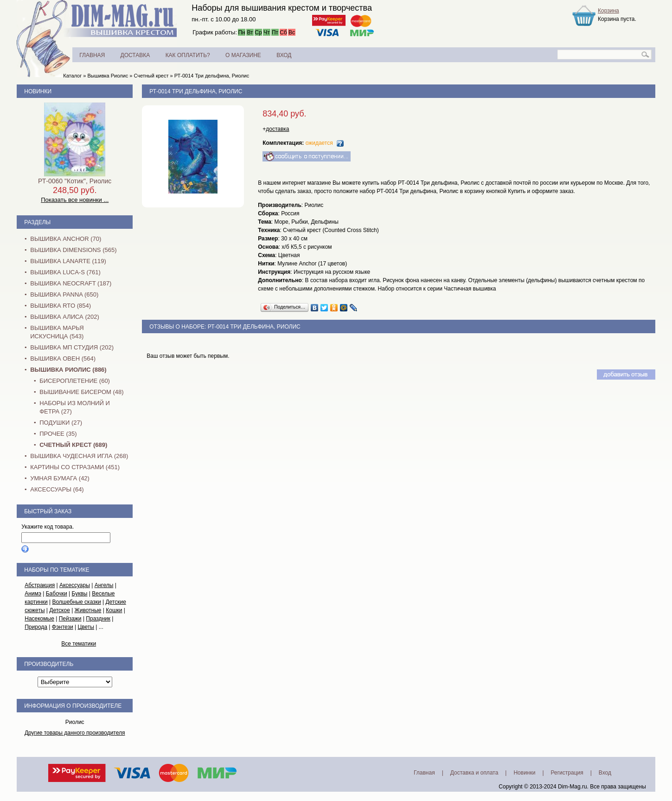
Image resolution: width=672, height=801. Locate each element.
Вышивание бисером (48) (81, 392)
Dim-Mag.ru (573, 787)
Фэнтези (63, 627)
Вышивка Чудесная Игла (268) (79, 456)
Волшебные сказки (76, 602)
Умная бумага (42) (60, 478)
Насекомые (39, 619)
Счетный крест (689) (73, 445)
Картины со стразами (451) (75, 467)
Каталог (72, 76)
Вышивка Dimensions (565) (73, 250)
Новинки (38, 91)
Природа (36, 627)
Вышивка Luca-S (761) (65, 272)
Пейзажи (70, 619)
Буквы (80, 594)
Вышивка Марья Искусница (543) (57, 332)
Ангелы (104, 585)
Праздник (98, 619)
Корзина (608, 11)
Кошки (114, 610)
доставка (277, 129)
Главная (424, 773)
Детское (60, 610)
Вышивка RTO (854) (61, 306)
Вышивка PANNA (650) (64, 294)
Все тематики (79, 644)
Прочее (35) (58, 434)
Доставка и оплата (474, 773)
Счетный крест (151, 76)
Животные (88, 610)
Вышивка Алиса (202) (65, 317)
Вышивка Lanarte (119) (68, 261)
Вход (605, 773)
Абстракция (40, 585)
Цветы (86, 627)
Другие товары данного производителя (75, 733)
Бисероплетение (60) (75, 381)
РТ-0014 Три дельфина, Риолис (212, 76)
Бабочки (57, 594)
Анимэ (33, 594)
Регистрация (567, 773)
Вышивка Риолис (108, 76)
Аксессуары (75, 585)
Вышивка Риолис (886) (68, 370)
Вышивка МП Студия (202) (72, 347)
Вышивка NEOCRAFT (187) (71, 283)
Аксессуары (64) (57, 489)
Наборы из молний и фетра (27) (75, 407)
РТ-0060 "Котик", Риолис (75, 181)
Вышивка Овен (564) (63, 359)
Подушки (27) (61, 423)
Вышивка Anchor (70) (66, 239)
